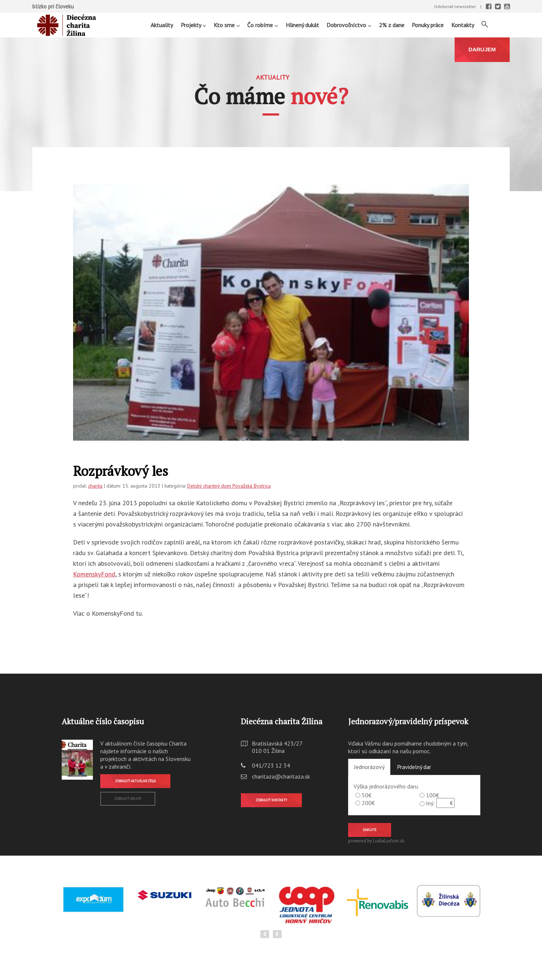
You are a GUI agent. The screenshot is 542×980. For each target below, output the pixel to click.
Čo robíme (263, 25)
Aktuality (162, 25)
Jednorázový (369, 767)
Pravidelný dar (414, 767)
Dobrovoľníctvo (349, 25)
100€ (433, 795)
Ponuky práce (428, 25)
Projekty (193, 25)
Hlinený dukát (302, 25)
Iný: (430, 803)
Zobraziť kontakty (271, 800)
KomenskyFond (94, 574)
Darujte (370, 830)
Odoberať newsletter (455, 6)
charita (95, 486)
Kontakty (463, 25)
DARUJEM (482, 49)
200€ (368, 803)
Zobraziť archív (128, 799)
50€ (367, 795)
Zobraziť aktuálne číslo (135, 781)
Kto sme (227, 25)
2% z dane (392, 25)
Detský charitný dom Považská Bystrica (229, 486)
